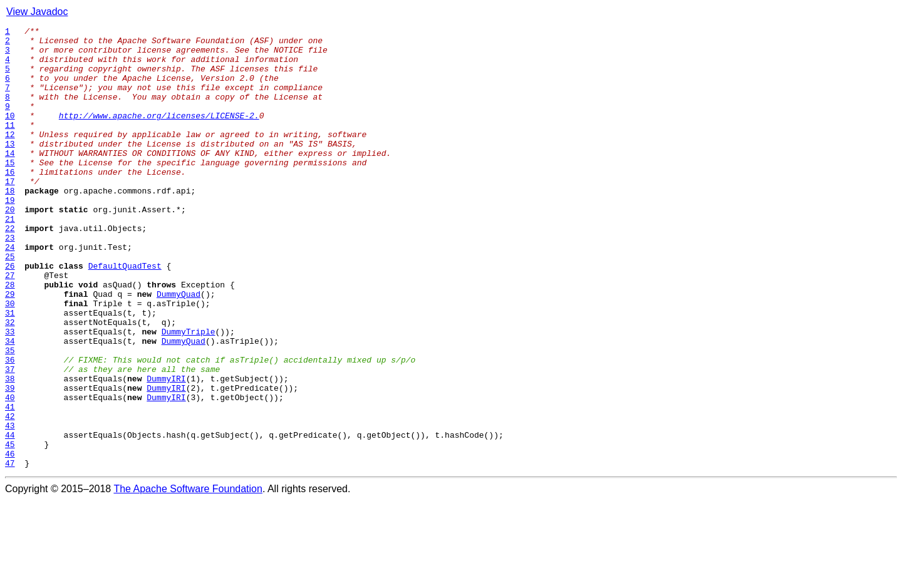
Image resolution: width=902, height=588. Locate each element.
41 (10, 483)
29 (10, 348)
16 (10, 202)
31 (10, 371)
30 (10, 359)
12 (10, 157)
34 (10, 405)
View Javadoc (37, 12)
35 (10, 416)
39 (10, 461)
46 (10, 540)
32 (10, 382)
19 (10, 235)
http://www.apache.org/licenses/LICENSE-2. (159, 134)
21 (10, 258)
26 (10, 314)
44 (10, 517)
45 (10, 529)
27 (10, 326)
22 (10, 269)
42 (10, 495)
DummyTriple (189, 393)
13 (10, 168)
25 (10, 303)
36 (10, 427)
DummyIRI (166, 450)
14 (10, 179)
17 (10, 213)
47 (10, 551)
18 (10, 224)
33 (10, 393)
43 (10, 506)
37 (10, 438)
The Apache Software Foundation (188, 577)
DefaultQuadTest (125, 314)
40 (10, 472)
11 (10, 145)
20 (10, 247)
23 (10, 281)
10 (10, 134)
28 (10, 337)
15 (10, 190)
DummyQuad (179, 348)
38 (10, 450)
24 (10, 292)
